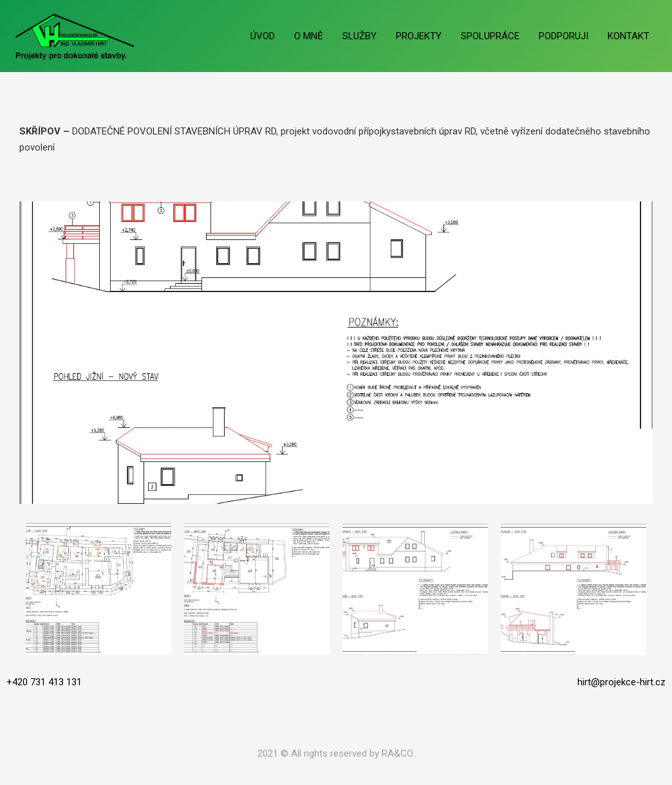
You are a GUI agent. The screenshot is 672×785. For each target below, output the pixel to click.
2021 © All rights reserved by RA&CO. (336, 753)
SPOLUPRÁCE (490, 36)
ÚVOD (263, 36)
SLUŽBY (359, 36)
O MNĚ (309, 36)
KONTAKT (629, 36)
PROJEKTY (419, 36)
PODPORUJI (564, 36)
